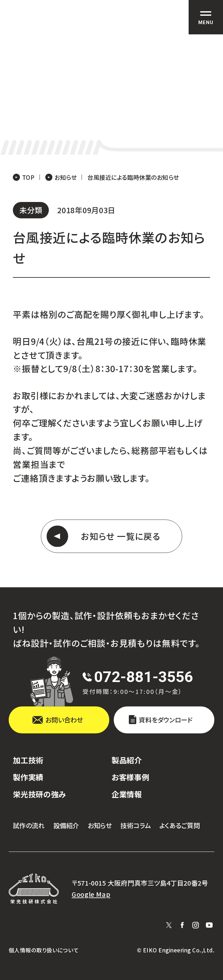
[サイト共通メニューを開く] (206, 17)
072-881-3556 (144, 677)
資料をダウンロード (166, 720)
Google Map (91, 894)
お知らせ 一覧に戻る (121, 536)
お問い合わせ (64, 720)
